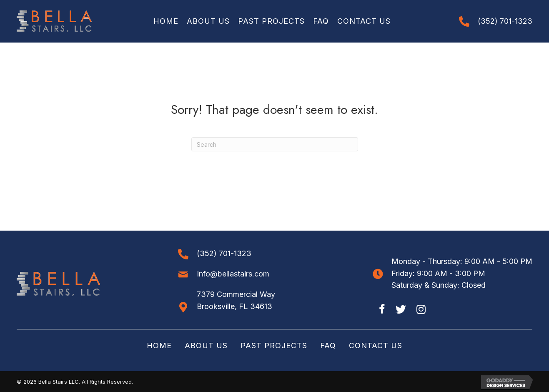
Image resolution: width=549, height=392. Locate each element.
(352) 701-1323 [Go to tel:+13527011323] (505, 21)
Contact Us (376, 346)
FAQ (328, 346)
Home (159, 346)
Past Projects (274, 346)
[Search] (275, 144)
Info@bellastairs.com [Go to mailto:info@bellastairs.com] (233, 274)
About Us (206, 346)
